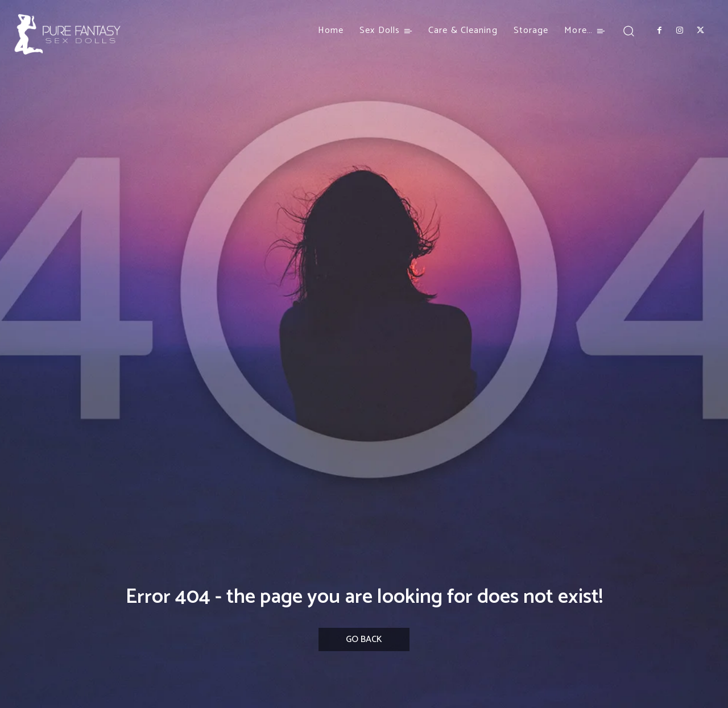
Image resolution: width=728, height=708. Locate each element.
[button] (629, 30)
